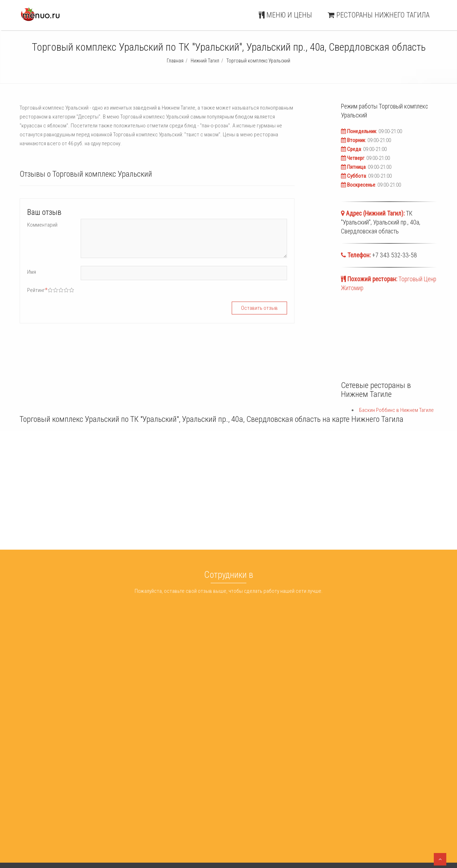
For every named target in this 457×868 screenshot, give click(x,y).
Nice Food (127, 789)
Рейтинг (37, 290)
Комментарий (42, 225)
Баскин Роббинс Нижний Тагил (246, 780)
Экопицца (127, 798)
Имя (32, 272)
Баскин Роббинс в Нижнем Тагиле (396, 410)
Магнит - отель (132, 807)
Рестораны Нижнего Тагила (379, 15)
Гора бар (126, 780)
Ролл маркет (130, 817)
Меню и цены (285, 15)
